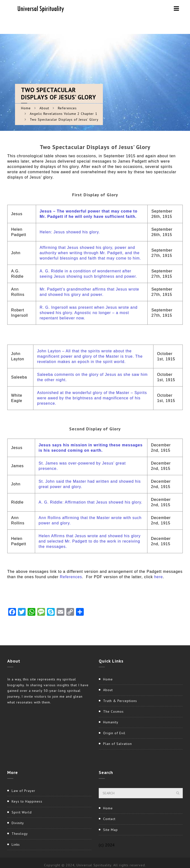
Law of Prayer (23, 791)
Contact (109, 819)
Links (16, 844)
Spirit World (22, 812)
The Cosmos (113, 711)
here (159, 577)
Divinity (18, 823)
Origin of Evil (114, 733)
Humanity (111, 722)
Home (26, 108)
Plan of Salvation (118, 744)
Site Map (110, 830)
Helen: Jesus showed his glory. (70, 232)
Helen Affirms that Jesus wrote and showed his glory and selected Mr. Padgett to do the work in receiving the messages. (90, 541)
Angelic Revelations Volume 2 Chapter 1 (64, 114)
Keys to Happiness (27, 801)
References (67, 108)
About (44, 108)
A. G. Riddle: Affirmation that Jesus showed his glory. (91, 502)
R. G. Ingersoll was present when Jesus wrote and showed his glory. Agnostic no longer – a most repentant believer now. (89, 313)
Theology (20, 834)
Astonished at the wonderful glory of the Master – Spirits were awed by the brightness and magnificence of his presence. (92, 398)
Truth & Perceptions (120, 701)
